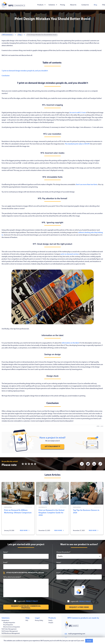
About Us (73, 5)
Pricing (62, 5)
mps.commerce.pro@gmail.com (79, 628)
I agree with (26, 590)
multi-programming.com (77, 624)
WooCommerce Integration (12, 616)
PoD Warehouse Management (11, 622)
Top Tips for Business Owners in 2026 (87, 503)
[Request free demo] (79, 596)
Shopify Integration (9, 612)
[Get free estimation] (26, 596)
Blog (95, 5)
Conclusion (6, 76)
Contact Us (85, 5)
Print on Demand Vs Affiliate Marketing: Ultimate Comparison (18, 503)
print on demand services (70, 254)
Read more (25, 520)
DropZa (51, 612)
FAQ (104, 5)
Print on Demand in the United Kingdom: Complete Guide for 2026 (52, 503)
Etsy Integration (8, 614)
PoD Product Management (10, 620)
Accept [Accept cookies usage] (89, 641)
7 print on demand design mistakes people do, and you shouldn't (25, 71)
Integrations (5, 610)
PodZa (50, 610)
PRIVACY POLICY (32, 590)
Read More (98, 641)
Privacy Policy (39, 610)
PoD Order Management (9, 618)
